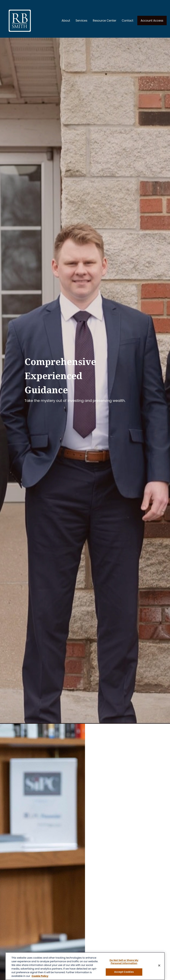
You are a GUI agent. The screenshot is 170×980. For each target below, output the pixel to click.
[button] (66, 17)
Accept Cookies (124, 972)
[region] (85, 966)
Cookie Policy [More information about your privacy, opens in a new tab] (40, 976)
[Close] (159, 966)
